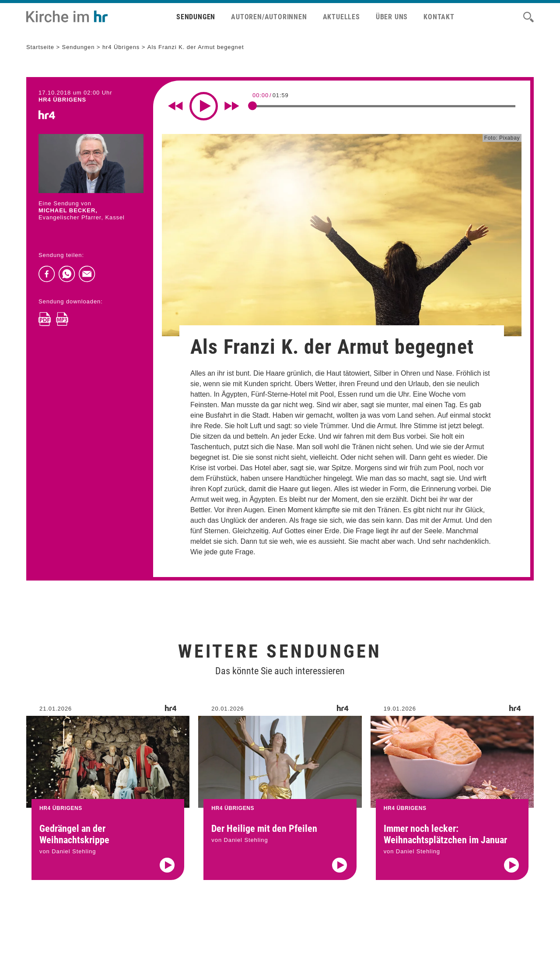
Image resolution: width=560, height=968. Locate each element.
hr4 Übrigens (121, 47)
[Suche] (528, 17)
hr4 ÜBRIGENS (62, 100)
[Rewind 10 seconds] (175, 106)
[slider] (252, 106)
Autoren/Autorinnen (269, 17)
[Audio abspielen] (167, 876)
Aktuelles (341, 17)
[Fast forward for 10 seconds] (232, 106)
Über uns (392, 17)
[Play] (204, 106)
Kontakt (439, 17)
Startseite (40, 47)
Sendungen (196, 17)
